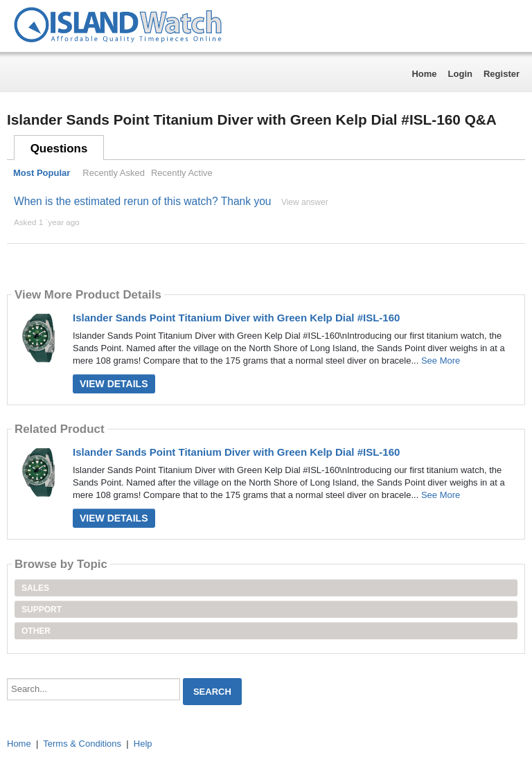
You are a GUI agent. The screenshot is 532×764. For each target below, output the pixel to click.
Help (143, 744)
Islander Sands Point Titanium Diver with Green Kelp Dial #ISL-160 (236, 318)
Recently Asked (114, 173)
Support (42, 610)
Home (424, 74)
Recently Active (182, 173)
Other (36, 631)
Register (502, 74)
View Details (114, 384)
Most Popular (42, 173)
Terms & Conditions (82, 744)
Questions (59, 149)
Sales (35, 588)
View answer (305, 202)
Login (460, 74)
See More (441, 361)
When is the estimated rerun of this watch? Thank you (143, 201)
